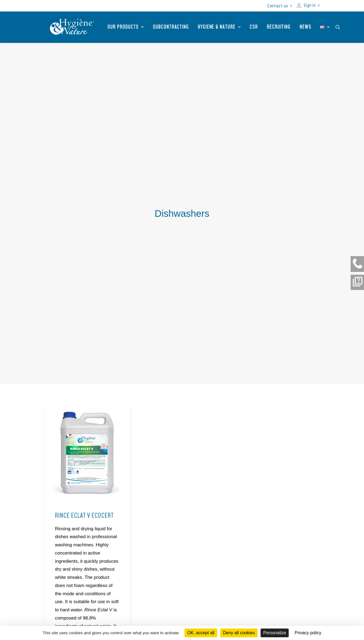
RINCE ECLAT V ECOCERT (84, 361)
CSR (249, 27)
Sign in (311, 5)
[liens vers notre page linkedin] (264, 586)
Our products (121, 27)
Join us (236, 615)
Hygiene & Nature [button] (214, 27)
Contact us (280, 6)
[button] (335, 27)
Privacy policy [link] (308, 633)
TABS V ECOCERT (170, 347)
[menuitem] (280, 6)
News (301, 27)
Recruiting (274, 27)
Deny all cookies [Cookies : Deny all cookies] (239, 633)
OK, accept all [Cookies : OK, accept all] (201, 633)
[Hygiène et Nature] (67, 27)
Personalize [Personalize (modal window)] (275, 633)
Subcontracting (166, 27)
